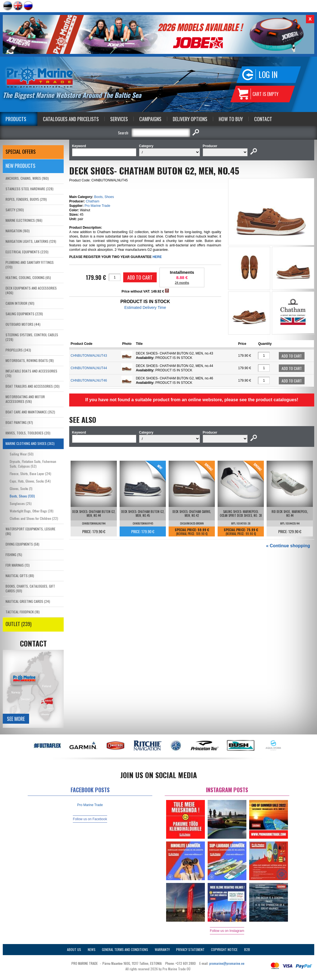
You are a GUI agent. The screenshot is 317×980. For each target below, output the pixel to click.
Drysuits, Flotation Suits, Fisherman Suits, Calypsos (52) (33, 464)
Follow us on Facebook (90, 819)
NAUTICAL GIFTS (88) (20, 576)
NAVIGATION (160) (18, 231)
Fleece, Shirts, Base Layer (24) (30, 474)
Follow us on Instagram (227, 931)
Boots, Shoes (104, 197)
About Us (74, 949)
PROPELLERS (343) (18, 350)
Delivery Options (190, 119)
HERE (157, 257)
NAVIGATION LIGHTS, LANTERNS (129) (31, 241)
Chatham (93, 201)
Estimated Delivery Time (145, 307)
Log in (268, 75)
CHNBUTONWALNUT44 (89, 368)
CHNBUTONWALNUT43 (89, 356)
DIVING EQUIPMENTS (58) (22, 544)
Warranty (162, 949)
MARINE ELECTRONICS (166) (24, 220)
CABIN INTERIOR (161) (20, 303)
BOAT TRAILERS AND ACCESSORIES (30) (33, 386)
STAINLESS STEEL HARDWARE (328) (29, 189)
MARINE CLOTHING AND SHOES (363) (30, 443)
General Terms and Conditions (125, 949)
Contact (263, 119)
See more (16, 719)
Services (119, 119)
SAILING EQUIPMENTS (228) (24, 314)
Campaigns (150, 119)
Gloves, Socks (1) (21, 488)
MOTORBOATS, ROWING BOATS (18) (30, 360)
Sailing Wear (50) (22, 454)
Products (16, 119)
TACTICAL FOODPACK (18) (23, 612)
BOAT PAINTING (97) (19, 422)
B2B (247, 949)
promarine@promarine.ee (227, 963)
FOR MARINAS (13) (18, 565)
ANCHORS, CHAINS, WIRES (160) (27, 178)
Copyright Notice (224, 949)
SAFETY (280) (15, 210)
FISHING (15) (14, 555)
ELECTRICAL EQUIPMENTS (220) (27, 252)
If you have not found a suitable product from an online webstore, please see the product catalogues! (192, 400)
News (92, 949)
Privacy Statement (190, 949)
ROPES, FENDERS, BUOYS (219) (26, 199)
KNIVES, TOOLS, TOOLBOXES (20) (28, 433)
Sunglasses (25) (21, 503)
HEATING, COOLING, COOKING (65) (28, 277)
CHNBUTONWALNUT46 (89, 380)
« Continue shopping (288, 546)
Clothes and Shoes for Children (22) (34, 518)
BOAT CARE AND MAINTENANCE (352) (30, 412)
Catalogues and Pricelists (71, 119)
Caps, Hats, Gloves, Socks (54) (30, 481)
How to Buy (231, 119)
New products (20, 166)
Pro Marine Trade (97, 206)
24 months (182, 283)
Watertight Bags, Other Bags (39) (32, 511)
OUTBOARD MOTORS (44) (23, 324)
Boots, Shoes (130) (22, 496)
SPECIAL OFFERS (21, 152)
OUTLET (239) (19, 624)
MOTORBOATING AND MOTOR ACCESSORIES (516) (25, 399)
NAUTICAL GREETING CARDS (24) (28, 601)
